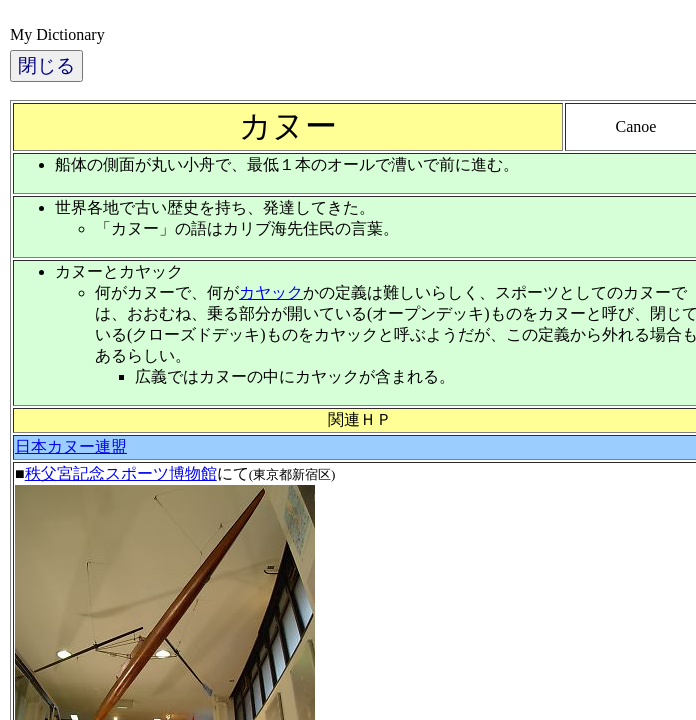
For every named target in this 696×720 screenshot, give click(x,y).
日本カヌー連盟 (71, 446)
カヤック (271, 292)
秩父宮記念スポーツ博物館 (121, 473)
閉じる (46, 65)
